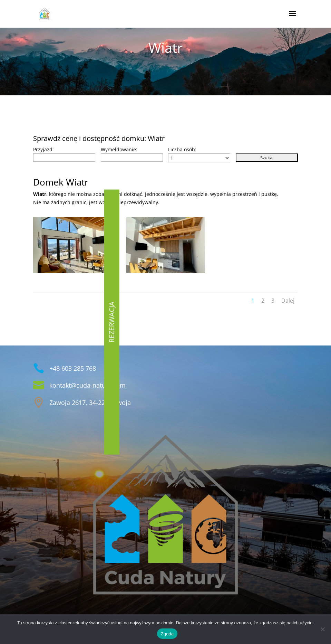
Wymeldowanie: (119, 149)
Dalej (288, 301)
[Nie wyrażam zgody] (322, 629)
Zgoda (167, 634)
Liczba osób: (182, 149)
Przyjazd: (43, 149)
